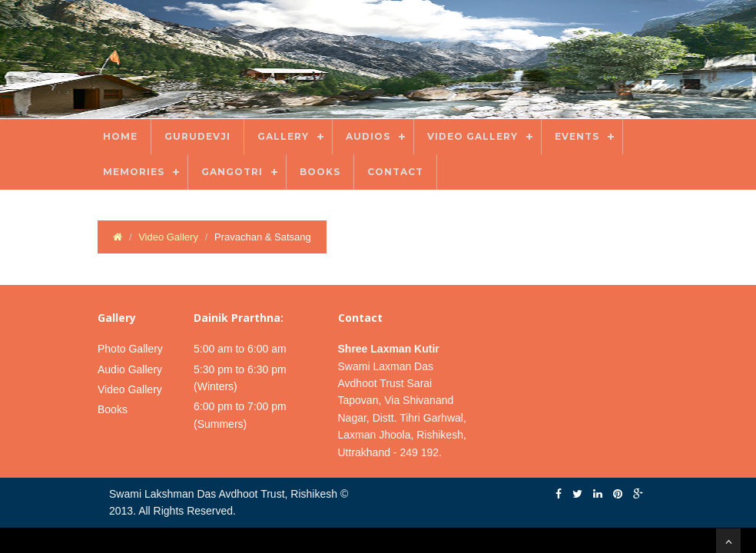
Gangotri (232, 172)
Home (120, 136)
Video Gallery (472, 136)
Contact (395, 172)
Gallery (283, 136)
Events (577, 136)
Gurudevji (197, 136)
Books (320, 172)
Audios (368, 136)
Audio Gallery (130, 369)
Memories (134, 172)
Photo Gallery (130, 349)
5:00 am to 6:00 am (240, 349)
